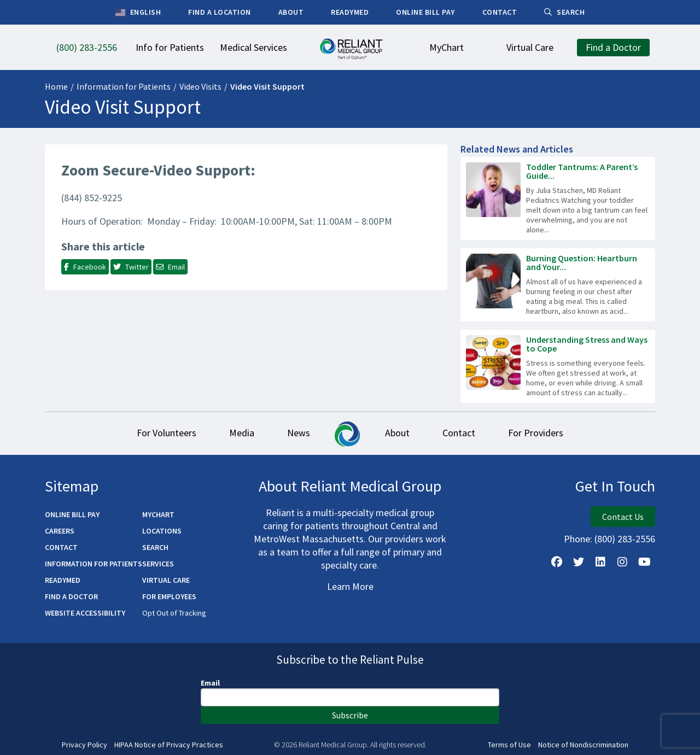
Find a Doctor (71, 596)
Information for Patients (124, 86)
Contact (459, 433)
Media (242, 433)
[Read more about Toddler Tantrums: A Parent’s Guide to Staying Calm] (558, 198)
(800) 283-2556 (625, 539)
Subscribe (350, 715)
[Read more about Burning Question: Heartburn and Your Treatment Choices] (558, 285)
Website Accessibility (85, 613)
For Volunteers (167, 433)
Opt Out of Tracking (174, 613)
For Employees (169, 596)
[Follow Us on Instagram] (622, 562)
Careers (60, 531)
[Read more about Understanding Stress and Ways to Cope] (558, 366)
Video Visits (200, 86)
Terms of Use (509, 745)
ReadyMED (63, 580)
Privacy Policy (84, 745)
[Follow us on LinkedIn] (600, 562)
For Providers (536, 433)
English (138, 13)
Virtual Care (166, 580)
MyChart (158, 514)
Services (158, 564)
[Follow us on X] (579, 562)
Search (155, 547)
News (299, 433)
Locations (162, 531)
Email (210, 683)
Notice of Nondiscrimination (583, 745)
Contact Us (623, 517)
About (397, 433)
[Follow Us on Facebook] (557, 562)
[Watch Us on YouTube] (644, 562)
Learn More (350, 586)
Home (56, 86)
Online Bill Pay (72, 514)
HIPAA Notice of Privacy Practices (169, 745)
